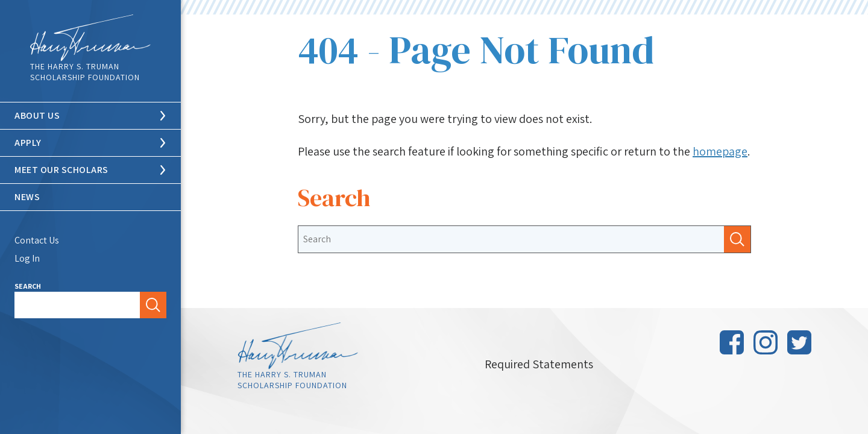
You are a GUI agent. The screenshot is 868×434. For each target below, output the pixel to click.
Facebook (732, 342)
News (27, 197)
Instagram (766, 342)
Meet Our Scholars (61, 170)
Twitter (799, 342)
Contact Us (37, 240)
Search (28, 286)
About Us (37, 115)
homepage (720, 151)
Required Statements (539, 364)
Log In (27, 258)
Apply (28, 143)
